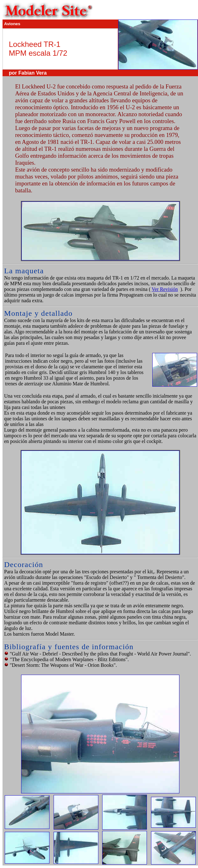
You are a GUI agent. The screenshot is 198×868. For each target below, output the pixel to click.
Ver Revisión (165, 289)
